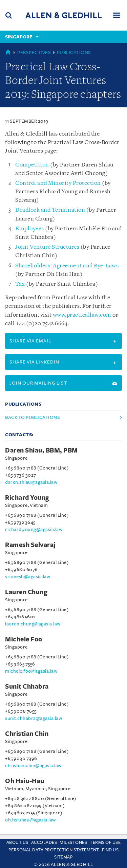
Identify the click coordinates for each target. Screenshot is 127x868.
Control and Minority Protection (58, 183)
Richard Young (27, 498)
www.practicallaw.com (82, 315)
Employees (30, 229)
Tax (20, 284)
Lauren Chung (26, 592)
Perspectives (34, 52)
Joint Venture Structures (47, 247)
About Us (17, 843)
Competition (32, 165)
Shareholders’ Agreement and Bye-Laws (67, 266)
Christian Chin (27, 734)
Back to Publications (33, 417)
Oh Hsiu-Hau (25, 781)
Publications (74, 52)
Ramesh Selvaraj (30, 545)
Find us (110, 850)
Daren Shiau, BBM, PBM (41, 450)
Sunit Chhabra (27, 687)
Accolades (44, 843)
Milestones (73, 843)
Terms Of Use (105, 843)
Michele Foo (24, 639)
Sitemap (64, 857)
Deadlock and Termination (50, 210)
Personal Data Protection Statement (54, 850)
